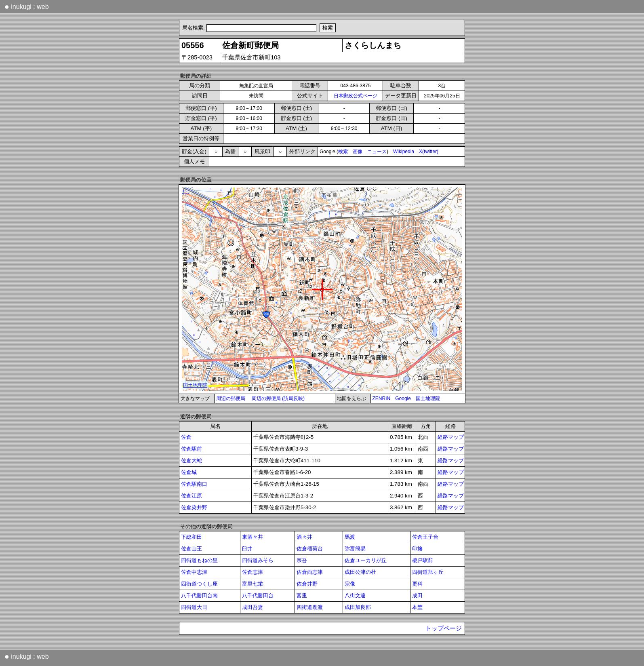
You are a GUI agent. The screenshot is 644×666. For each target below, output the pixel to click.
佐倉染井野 (194, 507)
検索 (343, 152)
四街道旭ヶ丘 (428, 572)
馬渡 (350, 537)
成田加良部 (358, 607)
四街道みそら (258, 560)
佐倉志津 (253, 572)
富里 (302, 595)
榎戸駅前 (423, 560)
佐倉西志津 (310, 572)
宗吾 (302, 560)
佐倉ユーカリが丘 (366, 560)
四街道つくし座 (199, 584)
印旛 (417, 549)
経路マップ (451, 437)
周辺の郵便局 (231, 398)
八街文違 (355, 595)
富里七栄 (253, 584)
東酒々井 (253, 537)
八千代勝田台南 (199, 595)
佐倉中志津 (194, 572)
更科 (417, 584)
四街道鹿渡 (310, 607)
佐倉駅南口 (194, 484)
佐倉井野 (307, 584)
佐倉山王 (192, 549)
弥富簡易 (355, 549)
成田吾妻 (253, 607)
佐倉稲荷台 (310, 549)
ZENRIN (382, 398)
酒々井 (304, 537)
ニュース (377, 152)
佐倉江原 (192, 496)
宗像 (350, 584)
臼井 (247, 549)
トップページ (444, 628)
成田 (417, 595)
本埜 (417, 607)
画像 (358, 152)
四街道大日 (194, 607)
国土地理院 (428, 398)
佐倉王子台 (425, 537)
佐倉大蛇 (192, 461)
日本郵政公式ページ (356, 96)
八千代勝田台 (258, 595)
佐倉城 (189, 472)
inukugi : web (27, 6)
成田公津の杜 (360, 572)
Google (403, 398)
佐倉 (186, 437)
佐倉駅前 (192, 449)
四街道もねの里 (199, 560)
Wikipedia (404, 152)
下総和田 (192, 537)
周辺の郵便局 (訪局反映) (278, 398)
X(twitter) (429, 152)
